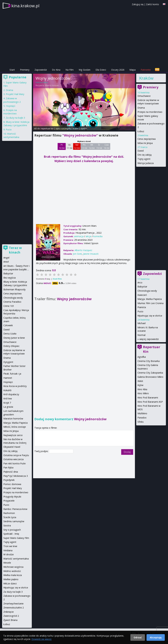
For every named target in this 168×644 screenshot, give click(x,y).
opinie (84, 128)
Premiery (25, 70)
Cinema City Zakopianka (150, 373)
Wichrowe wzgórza (13, 567)
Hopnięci (10, 106)
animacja (79, 236)
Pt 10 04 (62, 146)
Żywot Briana (10, 620)
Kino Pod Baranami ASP (150, 402)
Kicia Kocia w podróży (15, 386)
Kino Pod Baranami (148, 398)
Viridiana (8, 550)
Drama (141, 108)
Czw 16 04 (107, 146)
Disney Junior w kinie (14, 338)
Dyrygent (8, 362)
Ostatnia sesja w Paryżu (16, 455)
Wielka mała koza (13, 575)
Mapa (132, 70)
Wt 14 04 (92, 146)
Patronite (146, 70)
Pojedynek (9, 480)
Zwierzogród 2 (11, 616)
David (141, 151)
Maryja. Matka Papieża (150, 299)
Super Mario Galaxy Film (16, 538)
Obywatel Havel (12, 447)
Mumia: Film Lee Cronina (150, 303)
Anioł (6, 262)
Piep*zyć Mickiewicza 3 (16, 476)
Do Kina (56, 70)
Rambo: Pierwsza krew (15, 509)
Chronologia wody (147, 291)
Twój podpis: (42, 451)
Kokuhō (7, 390)
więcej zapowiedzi (149, 339)
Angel (6, 258)
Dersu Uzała (10, 334)
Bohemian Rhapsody (14, 289)
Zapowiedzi (41, 70)
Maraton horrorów (13, 419)
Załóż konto (153, 4)
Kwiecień (142, 295)
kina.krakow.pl (25, 6)
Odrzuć (138, 637)
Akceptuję (156, 637)
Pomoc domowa (12, 484)
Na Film (70, 70)
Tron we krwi (10, 546)
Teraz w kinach (15, 250)
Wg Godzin (85, 70)
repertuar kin (47, 128)
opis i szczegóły (63, 128)
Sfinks (141, 422)
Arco (140, 282)
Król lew (8, 399)
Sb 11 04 (69, 146)
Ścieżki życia (10, 517)
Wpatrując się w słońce (150, 316)
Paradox (142, 418)
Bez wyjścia (10, 278)
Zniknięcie (9, 612)
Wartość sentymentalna (16, 559)
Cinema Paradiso (12, 302)
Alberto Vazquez (52, 85)
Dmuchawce (144, 96)
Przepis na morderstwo (150, 112)
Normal (141, 335)
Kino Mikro (143, 393)
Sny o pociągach (12, 530)
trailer (76, 128)
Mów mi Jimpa (145, 143)
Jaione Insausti (91, 254)
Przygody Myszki (12, 497)
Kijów (140, 385)
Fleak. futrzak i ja (12, 374)
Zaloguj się (138, 4)
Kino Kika (142, 389)
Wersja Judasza (146, 163)
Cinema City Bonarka (149, 361)
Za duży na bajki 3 (15, 118)
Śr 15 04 (99, 146)
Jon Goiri (77, 254)
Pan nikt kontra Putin (15, 463)
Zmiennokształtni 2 (14, 608)
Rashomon (9, 513)
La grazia (8, 407)
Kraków (146, 78)
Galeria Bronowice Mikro (150, 377)
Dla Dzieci (101, 70)
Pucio (140, 311)
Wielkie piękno (11, 579)
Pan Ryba (8, 467)
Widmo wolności (12, 571)
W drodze (9, 554)
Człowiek (8, 325)
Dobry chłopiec (11, 346)
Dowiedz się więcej (41, 639)
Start (12, 70)
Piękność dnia (11, 472)
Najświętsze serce (13, 435)
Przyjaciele (9, 501)
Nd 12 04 (77, 146)
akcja (88, 236)
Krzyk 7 (7, 403)
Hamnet (8, 378)
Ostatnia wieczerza (13, 459)
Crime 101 (9, 306)
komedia (98, 236)
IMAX (140, 381)
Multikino (142, 413)
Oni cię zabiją (145, 155)
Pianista (142, 307)
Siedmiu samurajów (14, 521)
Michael (142, 323)
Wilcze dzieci (10, 583)
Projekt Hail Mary (15, 94)
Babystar (142, 287)
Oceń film (57, 279)
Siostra (7, 525)
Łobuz (141, 131)
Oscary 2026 (118, 70)
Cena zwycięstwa (147, 139)
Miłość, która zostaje (15, 427)
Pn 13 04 (84, 146)
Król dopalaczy (11, 394)
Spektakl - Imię (11, 534)
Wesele (7, 563)
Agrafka (142, 357)
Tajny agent (144, 159)
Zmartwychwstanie (13, 604)
